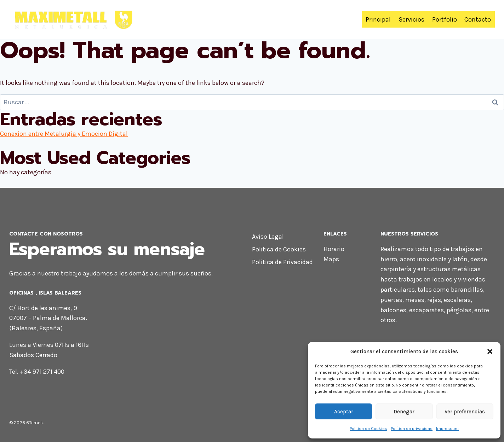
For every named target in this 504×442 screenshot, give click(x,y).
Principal (378, 19)
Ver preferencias (465, 412)
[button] (490, 351)
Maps (331, 259)
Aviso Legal (268, 237)
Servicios (411, 19)
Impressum (447, 429)
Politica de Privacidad (282, 262)
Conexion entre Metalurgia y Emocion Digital (64, 134)
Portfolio (445, 19)
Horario (334, 249)
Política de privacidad (412, 429)
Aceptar (344, 412)
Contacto (478, 19)
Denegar (404, 412)
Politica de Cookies (368, 429)
